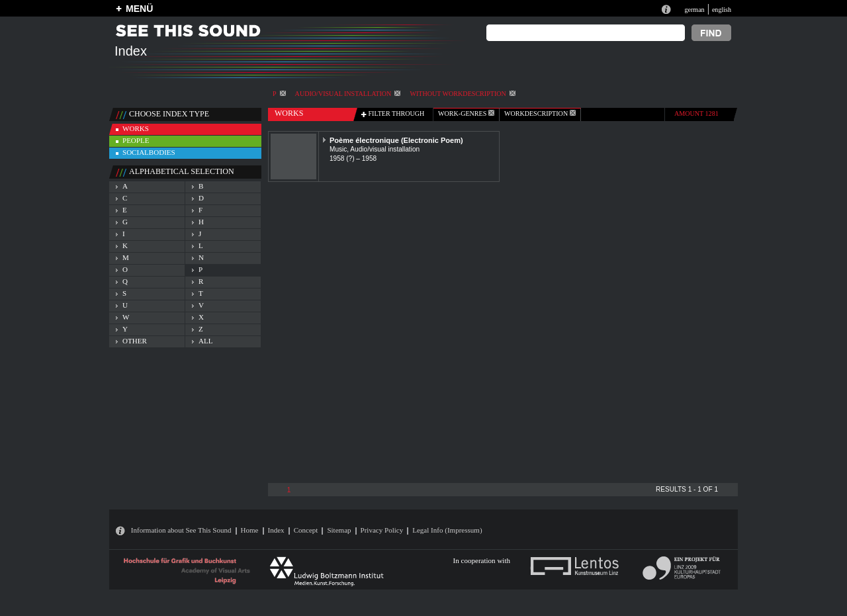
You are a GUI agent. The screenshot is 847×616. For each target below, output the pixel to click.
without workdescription (462, 94)
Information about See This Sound (181, 530)
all (205, 341)
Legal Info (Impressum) (447, 530)
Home (250, 530)
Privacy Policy (382, 530)
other (135, 341)
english (722, 10)
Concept (306, 530)
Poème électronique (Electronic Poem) (396, 140)
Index (276, 530)
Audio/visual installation (348, 94)
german (694, 10)
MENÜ (139, 9)
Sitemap (339, 530)
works (136, 128)
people (136, 140)
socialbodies (149, 152)
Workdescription (540, 113)
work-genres (466, 113)
